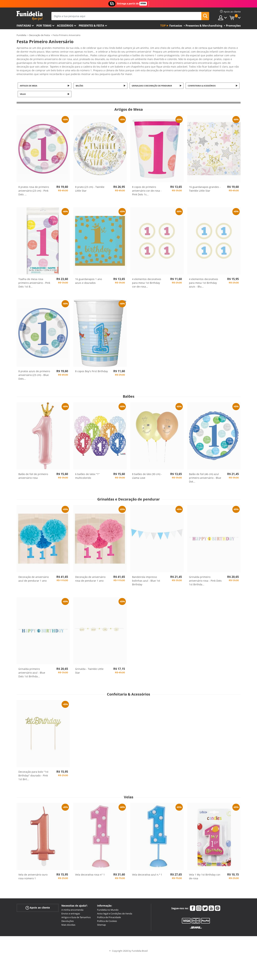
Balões (79, 79)
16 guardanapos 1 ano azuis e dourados (89, 275)
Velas (23, 88)
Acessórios (65, 25)
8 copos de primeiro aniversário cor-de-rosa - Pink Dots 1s (147, 184)
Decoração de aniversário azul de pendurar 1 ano (34, 573)
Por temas (44, 25)
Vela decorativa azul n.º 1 (147, 868)
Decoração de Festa (39, 35)
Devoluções (68, 915)
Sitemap (101, 919)
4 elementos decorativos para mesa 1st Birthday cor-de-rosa (147, 277)
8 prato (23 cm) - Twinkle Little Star (90, 183)
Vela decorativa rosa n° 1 (90, 868)
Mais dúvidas (68, 919)
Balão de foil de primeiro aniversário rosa (33, 470)
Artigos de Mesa (29, 79)
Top (163, 25)
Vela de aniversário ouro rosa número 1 (33, 870)
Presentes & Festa (91, 25)
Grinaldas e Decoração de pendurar (152, 79)
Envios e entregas (71, 907)
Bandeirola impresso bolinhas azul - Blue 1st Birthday (146, 574)
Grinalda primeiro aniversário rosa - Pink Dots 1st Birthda (205, 574)
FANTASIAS (24, 25)
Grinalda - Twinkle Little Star (89, 665)
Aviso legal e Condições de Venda (115, 907)
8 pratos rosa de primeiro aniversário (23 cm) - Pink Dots (34, 184)
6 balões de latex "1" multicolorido (87, 470)
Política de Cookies (107, 915)
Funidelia (21, 35)
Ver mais (25, 67)
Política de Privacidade (109, 911)
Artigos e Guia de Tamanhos (76, 911)
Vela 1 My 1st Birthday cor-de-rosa (205, 870)
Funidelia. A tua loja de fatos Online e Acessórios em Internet (30, 16)
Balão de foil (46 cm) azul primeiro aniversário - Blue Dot (205, 472)
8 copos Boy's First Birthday (91, 365)
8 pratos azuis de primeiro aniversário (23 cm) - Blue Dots (34, 369)
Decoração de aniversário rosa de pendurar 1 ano (90, 573)
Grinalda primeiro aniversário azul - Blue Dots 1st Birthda (32, 666)
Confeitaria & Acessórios (202, 79)
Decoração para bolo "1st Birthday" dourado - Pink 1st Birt (33, 769)
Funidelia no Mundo (108, 904)
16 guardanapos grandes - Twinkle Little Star (205, 183)
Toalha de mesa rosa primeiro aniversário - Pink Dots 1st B (34, 277)
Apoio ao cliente (38, 901)
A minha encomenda (72, 904)
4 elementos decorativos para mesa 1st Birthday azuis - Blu (204, 277)
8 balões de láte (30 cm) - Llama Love (147, 470)
